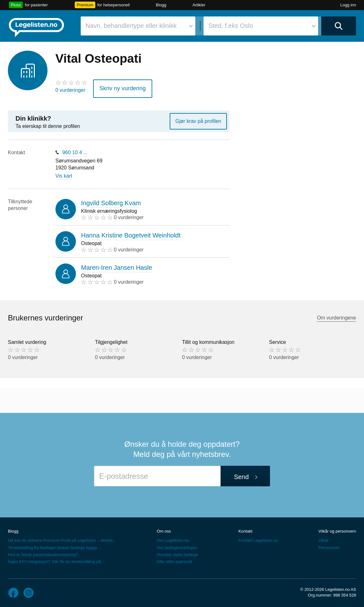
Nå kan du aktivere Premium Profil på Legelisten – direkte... (62, 538)
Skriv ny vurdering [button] (119, 87)
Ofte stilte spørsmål (174, 559)
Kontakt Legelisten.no (258, 538)
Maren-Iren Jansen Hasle (117, 265)
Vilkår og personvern (337, 529)
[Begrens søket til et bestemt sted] (261, 26)
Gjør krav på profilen (198, 119)
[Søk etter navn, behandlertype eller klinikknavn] (138, 26)
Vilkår (323, 538)
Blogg (161, 5)
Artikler (199, 5)
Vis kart (64, 174)
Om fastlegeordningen (177, 545)
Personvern (329, 545)
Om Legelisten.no (173, 538)
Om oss (164, 529)
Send (241, 475)
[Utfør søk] (339, 26)
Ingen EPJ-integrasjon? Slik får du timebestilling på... (56, 559)
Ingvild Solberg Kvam (111, 201)
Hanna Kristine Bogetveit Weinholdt (131, 233)
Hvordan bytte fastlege (177, 552)
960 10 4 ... (75, 150)
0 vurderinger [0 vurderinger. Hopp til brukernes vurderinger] (70, 90)
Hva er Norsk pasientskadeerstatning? (43, 552)
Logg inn (348, 5)
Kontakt (245, 529)
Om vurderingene (336, 316)
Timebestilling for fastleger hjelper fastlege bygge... (54, 545)
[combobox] (138, 26)
